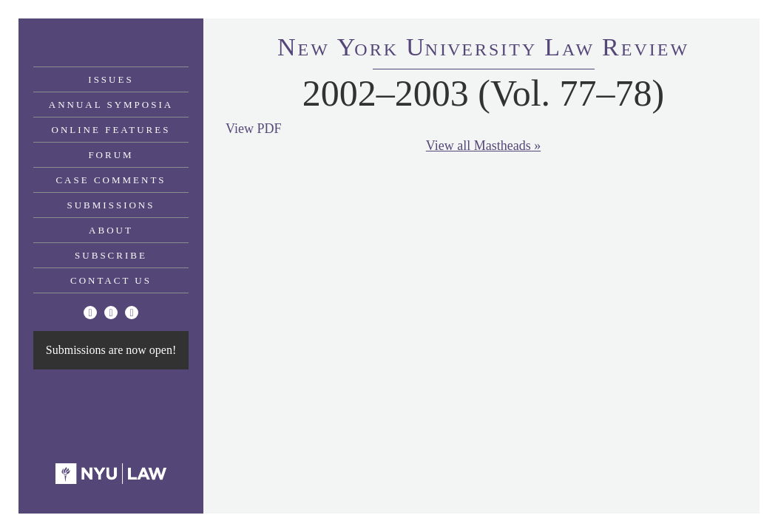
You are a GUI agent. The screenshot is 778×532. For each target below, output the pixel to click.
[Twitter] (90, 313)
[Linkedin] (132, 313)
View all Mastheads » (483, 146)
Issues (111, 79)
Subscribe (111, 255)
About (111, 230)
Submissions (111, 205)
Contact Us (111, 280)
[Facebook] (111, 313)
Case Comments (111, 180)
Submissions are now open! (111, 350)
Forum (111, 155)
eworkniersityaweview (483, 50)
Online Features (111, 130)
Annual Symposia (111, 105)
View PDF (253, 129)
